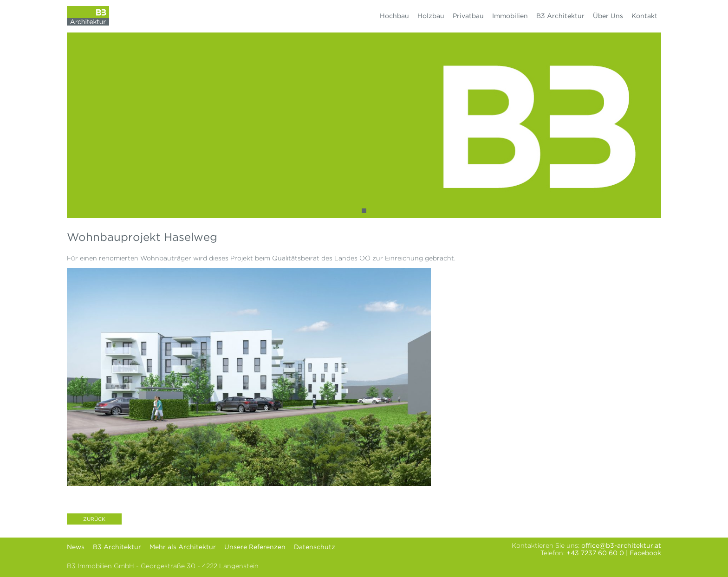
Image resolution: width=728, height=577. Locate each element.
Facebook (645, 553)
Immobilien (510, 16)
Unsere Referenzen (255, 547)
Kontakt (644, 16)
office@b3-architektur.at (621, 545)
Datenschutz (315, 547)
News (76, 547)
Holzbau (431, 16)
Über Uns (608, 16)
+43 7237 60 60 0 (595, 553)
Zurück (94, 519)
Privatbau (468, 16)
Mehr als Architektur (183, 547)
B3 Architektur (560, 16)
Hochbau (394, 16)
